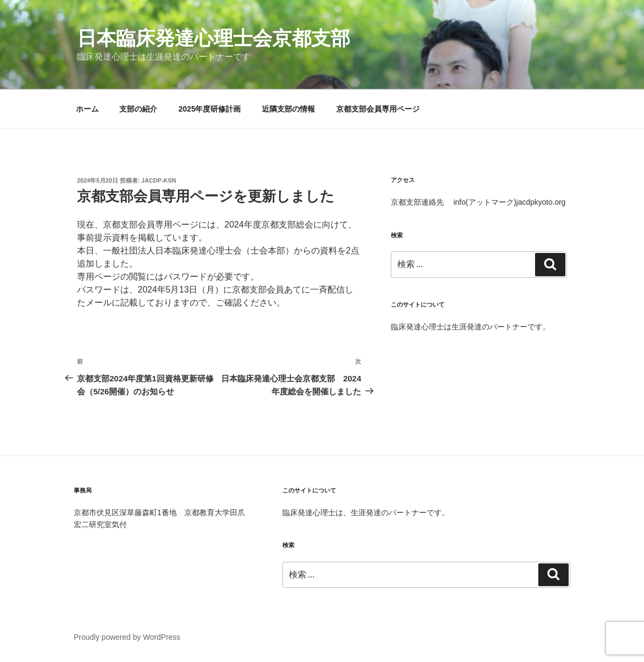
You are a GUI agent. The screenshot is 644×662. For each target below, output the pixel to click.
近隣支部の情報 (288, 109)
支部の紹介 (138, 109)
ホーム (87, 109)
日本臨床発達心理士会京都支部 (214, 38)
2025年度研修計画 (210, 109)
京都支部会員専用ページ (378, 109)
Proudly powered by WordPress (127, 637)
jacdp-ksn (159, 180)
